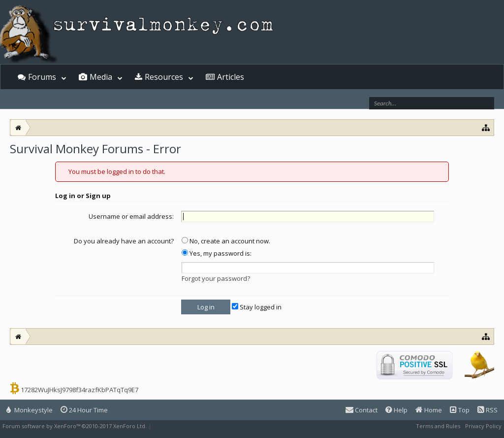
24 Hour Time (84, 410)
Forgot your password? (216, 278)
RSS (488, 410)
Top (460, 410)
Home (429, 410)
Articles (231, 77)
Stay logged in (257, 307)
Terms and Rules (438, 426)
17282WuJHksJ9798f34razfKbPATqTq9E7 (79, 390)
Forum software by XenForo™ (75, 426)
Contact (362, 410)
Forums (42, 77)
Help (396, 410)
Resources (164, 77)
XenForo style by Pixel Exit (188, 426)
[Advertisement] (252, 183)
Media (101, 77)
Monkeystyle (30, 410)
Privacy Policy (483, 426)
